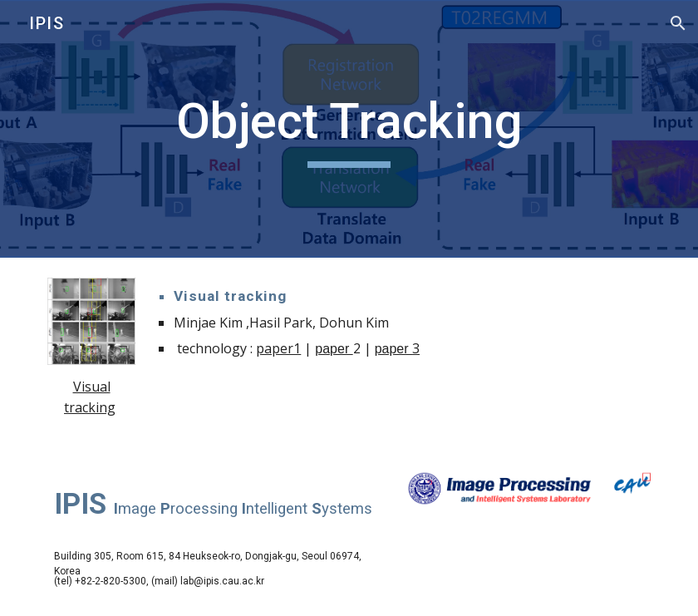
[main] (349, 129)
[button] (678, 23)
